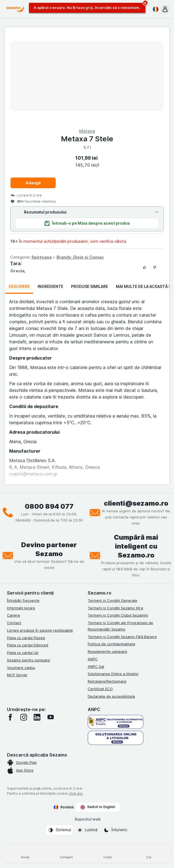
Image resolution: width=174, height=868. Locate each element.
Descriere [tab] (19, 286)
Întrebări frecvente (23, 600)
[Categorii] (67, 854)
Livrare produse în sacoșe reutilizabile (40, 630)
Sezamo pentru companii (29, 660)
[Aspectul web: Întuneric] (116, 830)
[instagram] (24, 717)
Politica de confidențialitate (111, 644)
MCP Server (17, 675)
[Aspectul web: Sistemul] (59, 830)
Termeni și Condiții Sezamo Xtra (115, 608)
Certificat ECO (100, 689)
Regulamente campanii (107, 651)
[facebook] (10, 717)
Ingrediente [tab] (50, 286)
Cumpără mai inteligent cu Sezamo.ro (136, 546)
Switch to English (98, 807)
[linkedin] (37, 717)
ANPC (93, 659)
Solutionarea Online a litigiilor (113, 674)
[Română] (155, 9)
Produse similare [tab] (90, 286)
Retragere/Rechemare (107, 681)
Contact (14, 623)
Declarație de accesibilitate (111, 696)
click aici (76, 793)
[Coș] (149, 854)
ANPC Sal (96, 666)
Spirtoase (42, 257)
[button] (165, 9)
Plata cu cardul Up (23, 653)
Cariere (14, 615)
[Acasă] (25, 854)
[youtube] (50, 717)
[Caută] (108, 854)
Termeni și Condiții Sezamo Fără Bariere (122, 637)
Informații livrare (21, 608)
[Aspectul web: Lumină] (87, 830)
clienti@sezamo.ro (136, 503)
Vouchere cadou (21, 668)
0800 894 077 (49, 506)
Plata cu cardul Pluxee (26, 638)
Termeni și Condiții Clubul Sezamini (118, 615)
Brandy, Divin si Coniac (80, 257)
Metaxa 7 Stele (87, 139)
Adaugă (33, 183)
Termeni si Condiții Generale (112, 600)
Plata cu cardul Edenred (28, 645)
